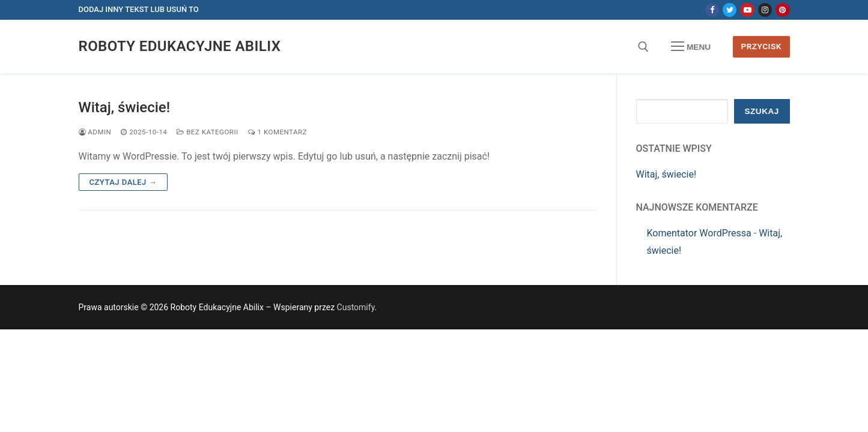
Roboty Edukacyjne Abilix (180, 46)
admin (95, 132)
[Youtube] (747, 10)
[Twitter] (730, 10)
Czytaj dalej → (123, 182)
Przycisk (761, 46)
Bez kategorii (207, 132)
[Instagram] (765, 10)
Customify (356, 307)
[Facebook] (712, 10)
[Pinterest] (782, 10)
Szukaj (761, 111)
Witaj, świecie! (125, 107)
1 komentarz (278, 132)
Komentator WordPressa (699, 233)
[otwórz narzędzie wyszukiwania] (643, 47)
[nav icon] (691, 47)
